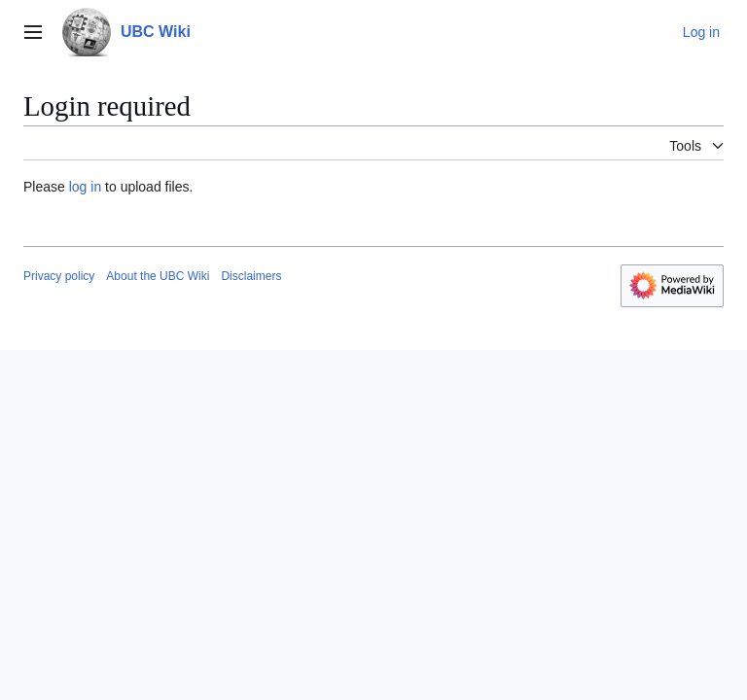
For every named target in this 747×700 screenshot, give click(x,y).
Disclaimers (251, 276)
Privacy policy (59, 276)
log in (85, 187)
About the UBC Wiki (158, 276)
